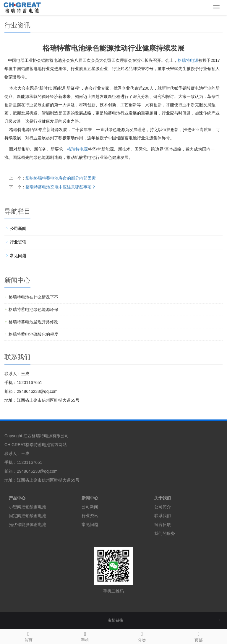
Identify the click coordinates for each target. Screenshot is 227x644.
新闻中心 (90, 498)
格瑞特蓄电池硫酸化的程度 (33, 334)
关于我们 (163, 498)
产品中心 (17, 498)
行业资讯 (18, 242)
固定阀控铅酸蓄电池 (27, 516)
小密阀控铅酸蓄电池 (27, 507)
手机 (85, 636)
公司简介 (163, 507)
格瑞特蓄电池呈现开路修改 (33, 322)
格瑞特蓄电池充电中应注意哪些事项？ (61, 187)
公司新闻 (18, 228)
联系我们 (163, 516)
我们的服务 (165, 533)
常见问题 (18, 256)
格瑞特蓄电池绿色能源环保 (33, 309)
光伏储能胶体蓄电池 (27, 524)
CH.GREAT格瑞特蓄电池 (27, 445)
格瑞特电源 (188, 60)
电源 (77, 149)
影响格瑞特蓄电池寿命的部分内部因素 (61, 178)
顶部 (199, 636)
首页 (28, 636)
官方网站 (59, 445)
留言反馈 (163, 524)
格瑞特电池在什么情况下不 (33, 297)
